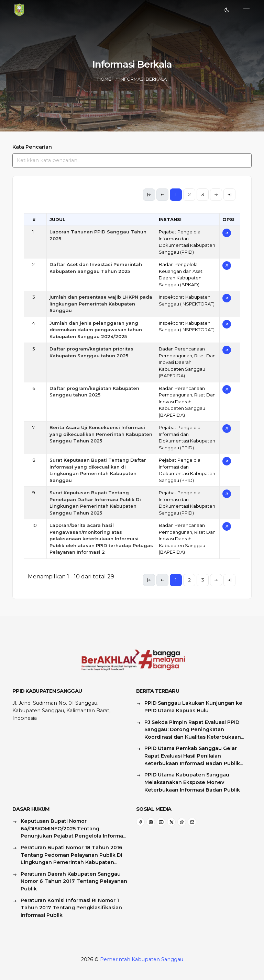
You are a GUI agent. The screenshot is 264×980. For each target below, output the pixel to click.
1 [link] (176, 194)
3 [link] (203, 194)
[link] (216, 195)
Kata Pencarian (32, 147)
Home (104, 79)
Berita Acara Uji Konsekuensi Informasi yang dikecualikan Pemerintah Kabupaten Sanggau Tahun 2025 (101, 434)
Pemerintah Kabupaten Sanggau (142, 959)
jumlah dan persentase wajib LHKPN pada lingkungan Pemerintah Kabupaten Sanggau (101, 304)
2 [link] (189, 194)
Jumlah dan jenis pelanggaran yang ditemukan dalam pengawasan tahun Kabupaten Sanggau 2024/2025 (96, 330)
